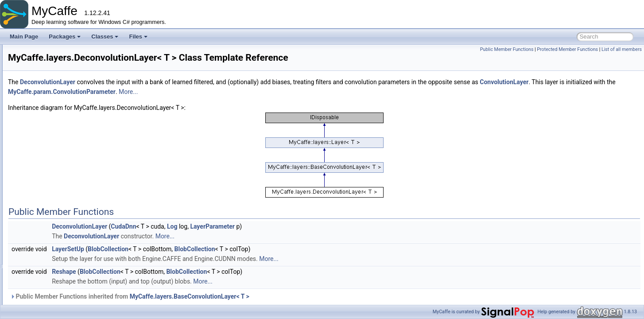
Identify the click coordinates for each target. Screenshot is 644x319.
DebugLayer (58, 169)
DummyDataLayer (65, 198)
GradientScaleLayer (67, 276)
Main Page (24, 37)
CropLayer (56, 140)
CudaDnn (234, 239)
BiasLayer (55, 62)
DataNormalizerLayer (68, 159)
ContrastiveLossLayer (69, 111)
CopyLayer (56, 130)
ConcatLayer (58, 91)
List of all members (622, 49)
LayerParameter (323, 239)
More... (376, 104)
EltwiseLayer (58, 208)
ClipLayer (55, 82)
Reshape (175, 284)
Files (138, 37)
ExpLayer (55, 247)
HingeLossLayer (63, 286)
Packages (65, 37)
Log (283, 239)
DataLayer (56, 150)
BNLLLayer (57, 72)
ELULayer (55, 218)
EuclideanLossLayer (67, 237)
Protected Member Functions (567, 49)
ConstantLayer (61, 101)
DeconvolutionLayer (67, 179)
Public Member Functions (507, 49)
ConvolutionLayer (64, 121)
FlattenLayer (58, 267)
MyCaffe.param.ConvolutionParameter (310, 104)
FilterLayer (56, 257)
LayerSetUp (179, 261)
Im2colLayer (58, 296)
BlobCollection (219, 261)
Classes (105, 37)
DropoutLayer (60, 189)
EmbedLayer (58, 228)
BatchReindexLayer (67, 52)
